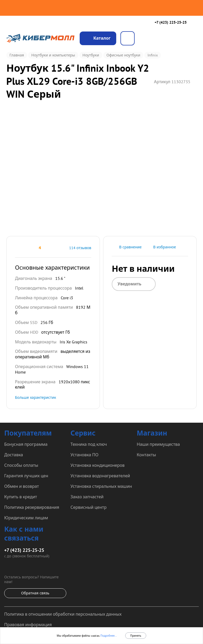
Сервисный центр (88, 507)
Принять (136, 636)
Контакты (146, 455)
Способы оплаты (21, 465)
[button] (17, 248)
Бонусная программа (26, 444)
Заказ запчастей (87, 497)
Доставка (14, 455)
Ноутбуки (91, 55)
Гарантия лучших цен (26, 476)
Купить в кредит (21, 497)
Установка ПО (84, 455)
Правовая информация (28, 625)
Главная (17, 55)
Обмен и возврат (22, 486)
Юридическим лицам (26, 518)
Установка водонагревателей (100, 476)
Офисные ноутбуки (123, 55)
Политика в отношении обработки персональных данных (63, 614)
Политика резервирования (32, 507)
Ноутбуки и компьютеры (53, 55)
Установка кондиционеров (98, 465)
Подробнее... (108, 636)
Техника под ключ (89, 444)
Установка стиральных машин (101, 486)
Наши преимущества (158, 444)
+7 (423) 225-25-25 (171, 22)
